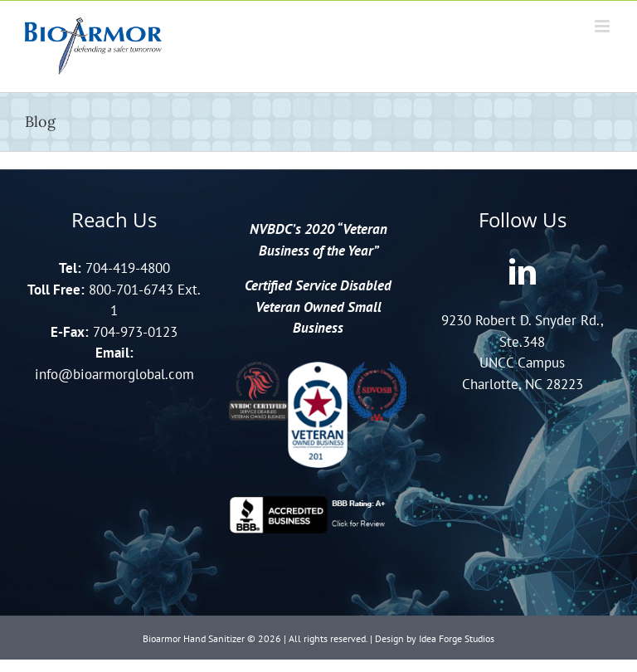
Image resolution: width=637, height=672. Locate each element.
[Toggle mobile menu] (603, 26)
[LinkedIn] (523, 271)
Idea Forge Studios (457, 638)
